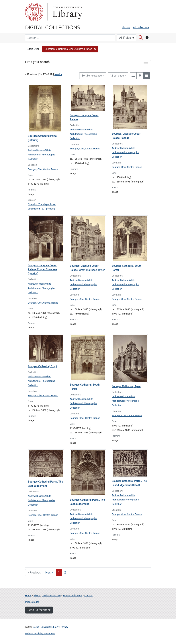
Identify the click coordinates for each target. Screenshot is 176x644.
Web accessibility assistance (40, 633)
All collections (141, 27)
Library (67, 12)
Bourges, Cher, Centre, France (43, 169)
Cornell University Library (46, 627)
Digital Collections (53, 27)
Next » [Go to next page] (49, 572)
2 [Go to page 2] (65, 572)
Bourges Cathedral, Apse (126, 386)
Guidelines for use (51, 596)
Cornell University (34, 12)
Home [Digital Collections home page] (28, 596)
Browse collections (73, 596)
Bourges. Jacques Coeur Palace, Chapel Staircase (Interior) (42, 269)
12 (117, 75)
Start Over (33, 49)
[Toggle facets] (146, 64)
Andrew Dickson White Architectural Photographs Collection (41, 155)
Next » (58, 74)
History (126, 27)
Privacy (64, 627)
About (37, 596)
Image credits (32, 602)
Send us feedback (39, 610)
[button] (70, 49)
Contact (88, 596)
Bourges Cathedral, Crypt (42, 366)
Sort (92, 76)
